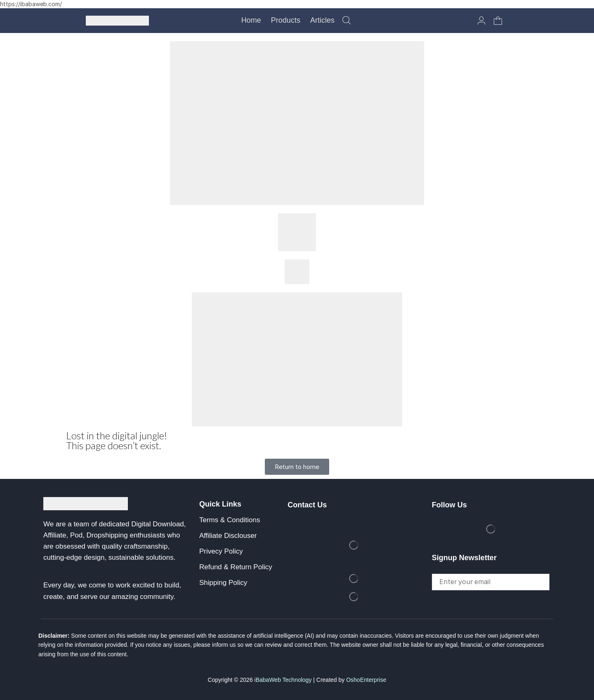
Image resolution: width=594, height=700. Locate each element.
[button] (346, 21)
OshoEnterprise (366, 680)
